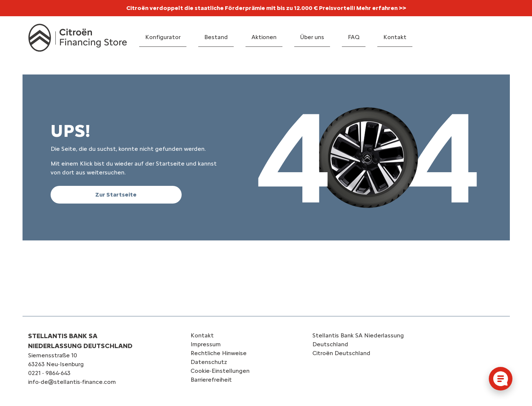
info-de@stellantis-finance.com (72, 382)
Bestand (216, 37)
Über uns (312, 37)
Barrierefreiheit (211, 380)
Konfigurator (163, 37)
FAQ (354, 37)
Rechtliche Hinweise (219, 353)
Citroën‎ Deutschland (341, 353)
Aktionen (264, 37)
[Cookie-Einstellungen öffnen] (501, 379)
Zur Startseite (116, 195)
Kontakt (395, 37)
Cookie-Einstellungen (220, 371)
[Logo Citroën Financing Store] (78, 38)
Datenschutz (209, 362)
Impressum (206, 344)
